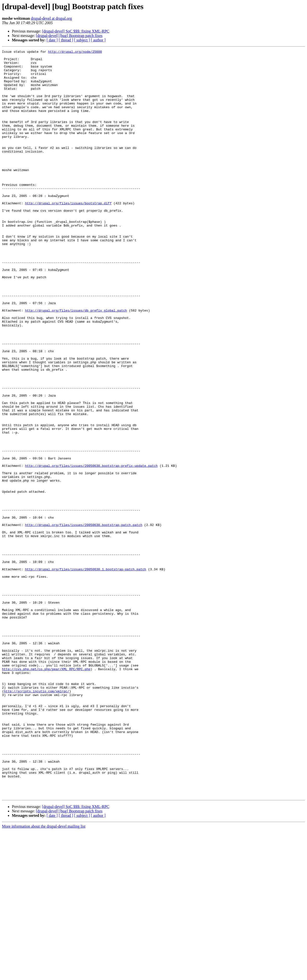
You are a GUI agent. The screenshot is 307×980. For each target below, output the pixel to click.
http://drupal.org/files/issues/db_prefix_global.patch (76, 363)
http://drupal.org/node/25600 (75, 52)
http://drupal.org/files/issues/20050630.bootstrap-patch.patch (84, 620)
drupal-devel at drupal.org (51, 18)
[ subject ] (82, 40)
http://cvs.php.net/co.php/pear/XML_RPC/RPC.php (46, 793)
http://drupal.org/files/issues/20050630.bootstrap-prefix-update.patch (91, 549)
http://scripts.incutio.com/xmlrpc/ (37, 820)
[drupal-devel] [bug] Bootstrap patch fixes (69, 36)
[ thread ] (66, 40)
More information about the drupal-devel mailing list (44, 976)
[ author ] (98, 40)
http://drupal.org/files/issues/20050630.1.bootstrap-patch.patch (86, 673)
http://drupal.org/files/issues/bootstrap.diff (68, 234)
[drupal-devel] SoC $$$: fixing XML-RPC (76, 31)
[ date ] (52, 40)
